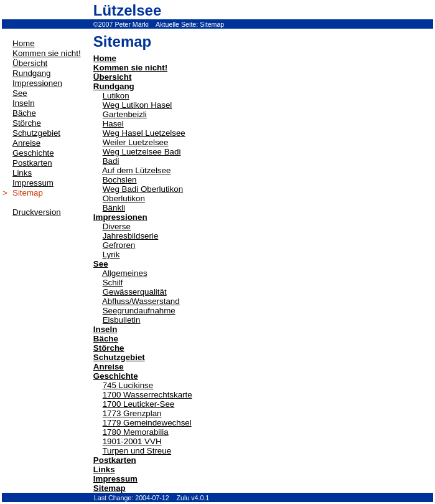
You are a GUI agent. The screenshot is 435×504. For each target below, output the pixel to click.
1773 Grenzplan (132, 413)
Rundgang (114, 86)
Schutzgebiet (119, 357)
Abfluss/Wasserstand (141, 301)
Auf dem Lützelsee (136, 170)
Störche (109, 348)
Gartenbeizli (125, 114)
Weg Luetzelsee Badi (142, 152)
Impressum (115, 479)
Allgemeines (125, 273)
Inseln (105, 329)
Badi (111, 161)
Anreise (109, 367)
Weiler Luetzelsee (136, 142)
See (101, 264)
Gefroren (119, 245)
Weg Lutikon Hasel (138, 105)
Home (105, 58)
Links (104, 469)
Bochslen (120, 180)
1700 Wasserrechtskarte (147, 395)
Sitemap (212, 24)
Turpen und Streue (137, 451)
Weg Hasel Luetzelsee (144, 133)
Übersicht (112, 77)
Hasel (113, 124)
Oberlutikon (124, 198)
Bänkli (114, 208)
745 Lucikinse (128, 385)
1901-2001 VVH (132, 441)
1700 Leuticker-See (139, 404)
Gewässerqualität (135, 292)
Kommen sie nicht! (130, 68)
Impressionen (120, 217)
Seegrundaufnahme (139, 311)
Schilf (113, 283)
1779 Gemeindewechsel (147, 423)
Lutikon (116, 96)
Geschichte (116, 376)
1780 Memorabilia (136, 432)
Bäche (106, 339)
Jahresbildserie (131, 236)
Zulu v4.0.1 (193, 498)
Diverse (117, 226)
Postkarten (115, 460)
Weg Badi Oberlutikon (143, 189)
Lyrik (111, 254)
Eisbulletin (122, 320)
